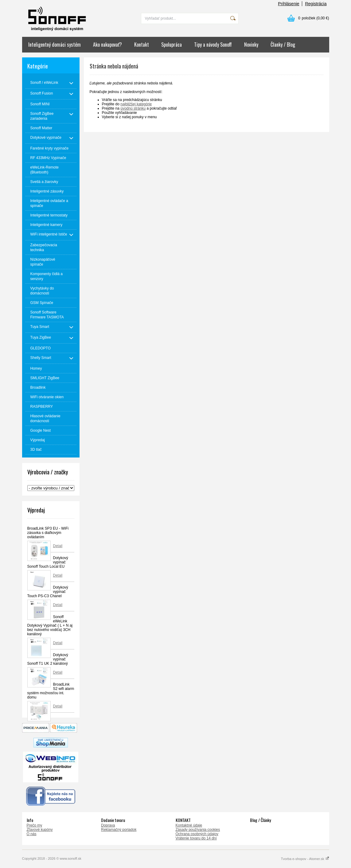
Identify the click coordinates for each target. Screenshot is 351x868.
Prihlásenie (289, 4)
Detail (58, 546)
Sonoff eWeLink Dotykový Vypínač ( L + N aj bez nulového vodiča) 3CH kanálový (50, 625)
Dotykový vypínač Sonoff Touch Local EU (48, 562)
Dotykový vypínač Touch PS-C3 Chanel (48, 592)
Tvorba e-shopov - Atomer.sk (305, 859)
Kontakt (142, 45)
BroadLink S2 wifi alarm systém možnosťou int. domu (51, 691)
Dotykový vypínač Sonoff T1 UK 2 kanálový (48, 659)
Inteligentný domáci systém (55, 45)
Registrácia (316, 4)
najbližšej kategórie (136, 104)
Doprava (108, 825)
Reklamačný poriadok (119, 830)
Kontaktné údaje (189, 825)
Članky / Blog (283, 45)
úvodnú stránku (133, 108)
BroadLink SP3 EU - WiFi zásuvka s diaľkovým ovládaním (48, 533)
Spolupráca (172, 45)
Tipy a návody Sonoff (213, 45)
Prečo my (35, 825)
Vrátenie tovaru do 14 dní (196, 838)
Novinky (251, 45)
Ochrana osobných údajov (197, 834)
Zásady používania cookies (198, 830)
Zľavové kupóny (40, 830)
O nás (32, 834)
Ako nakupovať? (107, 45)
